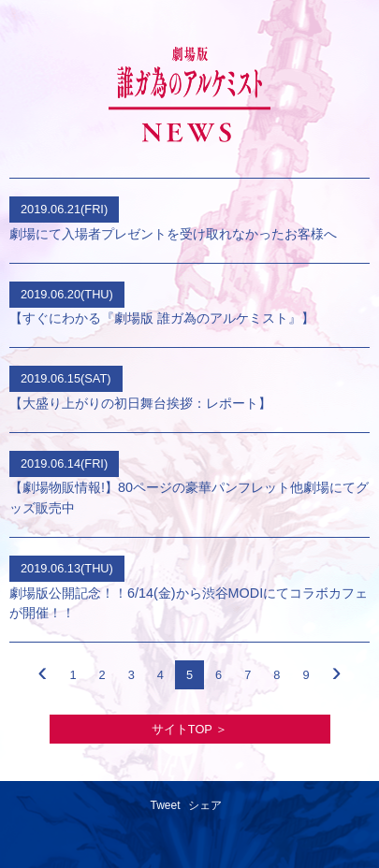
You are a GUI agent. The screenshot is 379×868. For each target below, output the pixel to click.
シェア (205, 805)
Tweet (165, 805)
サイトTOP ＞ (189, 729)
